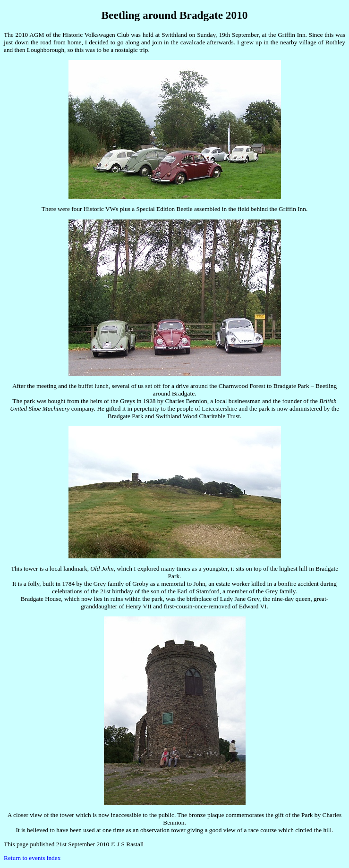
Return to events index (32, 858)
